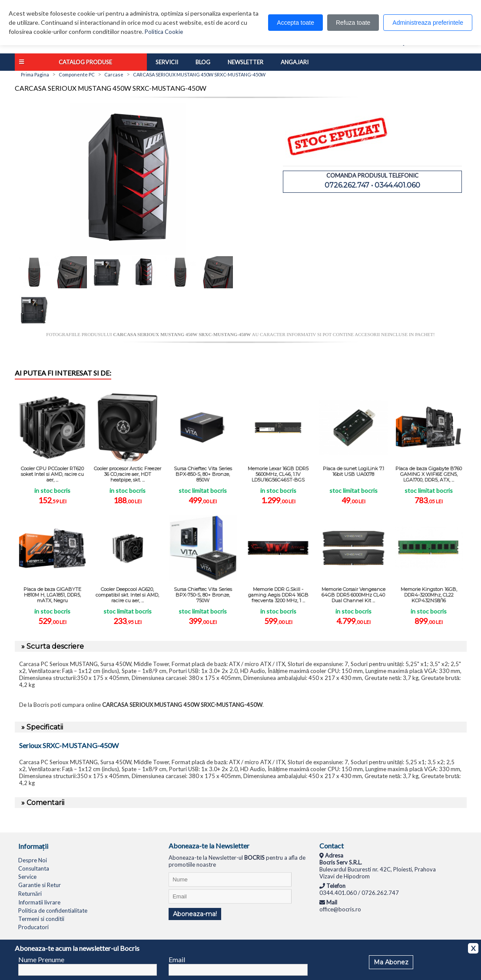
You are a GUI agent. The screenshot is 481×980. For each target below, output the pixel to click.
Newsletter (245, 62)
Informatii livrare (39, 902)
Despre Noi (33, 860)
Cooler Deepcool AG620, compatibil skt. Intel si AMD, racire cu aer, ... (127, 595)
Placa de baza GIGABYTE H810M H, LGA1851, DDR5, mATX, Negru (52, 595)
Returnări (30, 894)
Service (27, 877)
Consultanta (34, 868)
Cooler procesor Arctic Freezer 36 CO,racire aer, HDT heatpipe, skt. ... (128, 474)
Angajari (295, 62)
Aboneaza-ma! (195, 914)
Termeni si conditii (41, 919)
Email (177, 959)
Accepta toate (295, 23)
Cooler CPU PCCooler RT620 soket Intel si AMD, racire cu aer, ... (52, 474)
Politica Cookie (164, 32)
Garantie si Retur (40, 885)
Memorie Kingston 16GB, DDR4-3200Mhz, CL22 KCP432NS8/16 (429, 595)
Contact (332, 846)
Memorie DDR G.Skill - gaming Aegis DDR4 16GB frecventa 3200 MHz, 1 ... (278, 595)
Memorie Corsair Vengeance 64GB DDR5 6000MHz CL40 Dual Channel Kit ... (353, 595)
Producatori (33, 927)
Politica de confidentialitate (53, 911)
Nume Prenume (41, 959)
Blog (203, 62)
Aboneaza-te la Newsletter (209, 846)
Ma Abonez (391, 962)
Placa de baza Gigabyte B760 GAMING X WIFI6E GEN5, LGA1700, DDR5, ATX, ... (429, 474)
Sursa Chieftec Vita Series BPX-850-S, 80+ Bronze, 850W (203, 474)
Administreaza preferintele (428, 23)
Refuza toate (353, 23)
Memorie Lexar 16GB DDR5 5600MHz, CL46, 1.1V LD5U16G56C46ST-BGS (278, 474)
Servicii (167, 62)
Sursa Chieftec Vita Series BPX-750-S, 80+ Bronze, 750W (203, 595)
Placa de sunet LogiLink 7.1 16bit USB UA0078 (353, 471)
